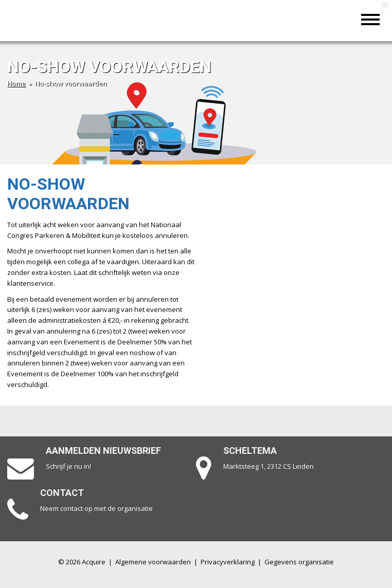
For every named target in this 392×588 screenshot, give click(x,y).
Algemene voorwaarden (153, 562)
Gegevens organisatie (299, 562)
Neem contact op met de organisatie (96, 508)
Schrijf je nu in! (68, 466)
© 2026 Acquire (82, 562)
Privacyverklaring (228, 562)
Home (16, 83)
